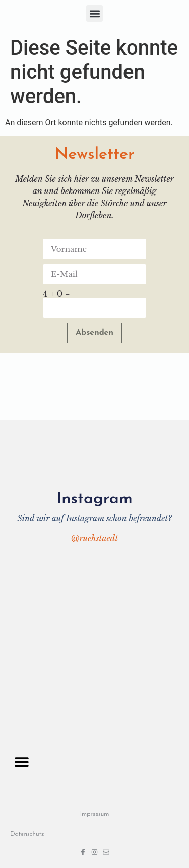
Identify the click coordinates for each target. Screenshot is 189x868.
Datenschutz (27, 834)
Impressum (94, 814)
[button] (94, 13)
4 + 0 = (56, 294)
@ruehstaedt (95, 538)
